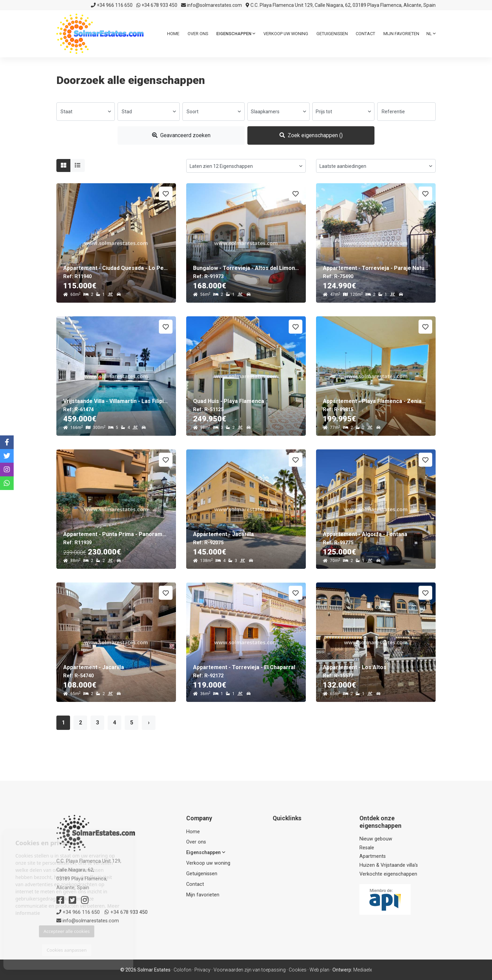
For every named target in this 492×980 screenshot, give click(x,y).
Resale (367, 848)
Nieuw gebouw (376, 839)
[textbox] (86, 112)
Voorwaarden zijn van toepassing (250, 970)
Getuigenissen (332, 34)
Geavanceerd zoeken (181, 135)
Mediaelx (363, 970)
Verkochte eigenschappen (388, 874)
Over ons (198, 34)
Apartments (373, 856)
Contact (365, 34)
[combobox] (86, 112)
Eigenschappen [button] (236, 34)
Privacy (202, 970)
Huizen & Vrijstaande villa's (389, 865)
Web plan (319, 970)
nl (431, 34)
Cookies (298, 970)
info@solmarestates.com (211, 5)
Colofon (182, 970)
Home (173, 34)
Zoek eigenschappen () (311, 135)
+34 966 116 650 (112, 5)
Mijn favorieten (401, 34)
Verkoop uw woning (286, 34)
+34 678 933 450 (157, 5)
